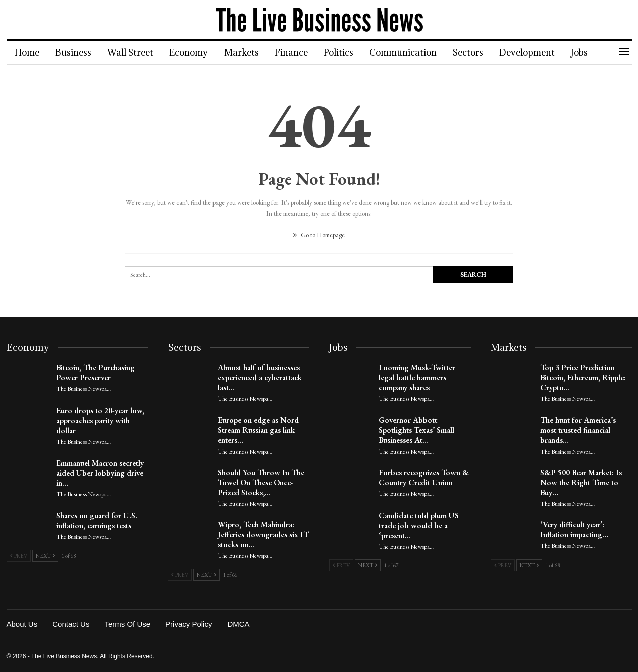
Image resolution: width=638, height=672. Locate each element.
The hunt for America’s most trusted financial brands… (578, 430)
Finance (299, 52)
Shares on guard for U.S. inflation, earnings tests (97, 520)
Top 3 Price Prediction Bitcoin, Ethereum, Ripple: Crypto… (583, 378)
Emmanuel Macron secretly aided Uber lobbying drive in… (100, 473)
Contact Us (71, 624)
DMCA (238, 624)
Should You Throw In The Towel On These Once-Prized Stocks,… (261, 482)
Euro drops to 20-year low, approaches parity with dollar (100, 421)
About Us (22, 624)
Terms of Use (127, 624)
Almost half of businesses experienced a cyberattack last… (260, 378)
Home (27, 52)
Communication (413, 52)
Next (45, 556)
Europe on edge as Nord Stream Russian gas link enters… (258, 430)
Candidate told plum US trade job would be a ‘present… (419, 525)
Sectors (480, 52)
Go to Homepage (319, 235)
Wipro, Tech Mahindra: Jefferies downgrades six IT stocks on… (263, 534)
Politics (348, 52)
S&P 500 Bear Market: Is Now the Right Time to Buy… (581, 482)
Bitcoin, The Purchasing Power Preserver (95, 373)
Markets (247, 52)
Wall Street (133, 52)
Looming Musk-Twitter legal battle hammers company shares (417, 378)
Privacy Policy (189, 624)
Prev (19, 556)
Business (75, 52)
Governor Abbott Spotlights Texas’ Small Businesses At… (416, 430)
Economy (193, 52)
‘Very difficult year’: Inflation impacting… (574, 529)
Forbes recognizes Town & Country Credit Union (424, 477)
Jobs (594, 52)
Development (541, 52)
